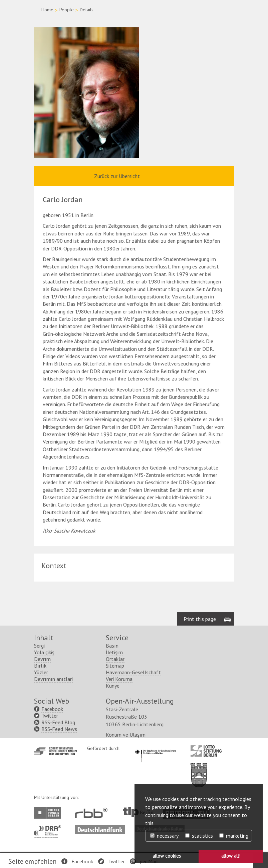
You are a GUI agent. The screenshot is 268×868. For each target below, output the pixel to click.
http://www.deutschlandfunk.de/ (100, 829)
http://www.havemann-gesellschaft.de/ (56, 751)
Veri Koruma (119, 679)
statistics (199, 836)
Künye (113, 686)
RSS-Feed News (59, 729)
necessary (164, 836)
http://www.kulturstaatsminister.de (155, 749)
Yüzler (41, 672)
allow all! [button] (231, 856)
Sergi (39, 646)
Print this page (200, 619)
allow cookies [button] (167, 856)
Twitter (116, 861)
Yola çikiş (44, 652)
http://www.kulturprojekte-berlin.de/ (49, 813)
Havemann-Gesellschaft (133, 672)
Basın (112, 646)
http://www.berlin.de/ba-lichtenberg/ (199, 770)
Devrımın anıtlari (53, 679)
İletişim (114, 652)
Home (47, 10)
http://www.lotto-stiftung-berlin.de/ (206, 751)
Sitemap (115, 666)
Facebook (82, 861)
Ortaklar (115, 659)
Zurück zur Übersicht (117, 176)
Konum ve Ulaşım (126, 735)
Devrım (42, 659)
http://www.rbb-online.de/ (93, 813)
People (67, 10)
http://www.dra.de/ (50, 829)
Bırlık (40, 666)
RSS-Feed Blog (58, 722)
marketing (234, 836)
